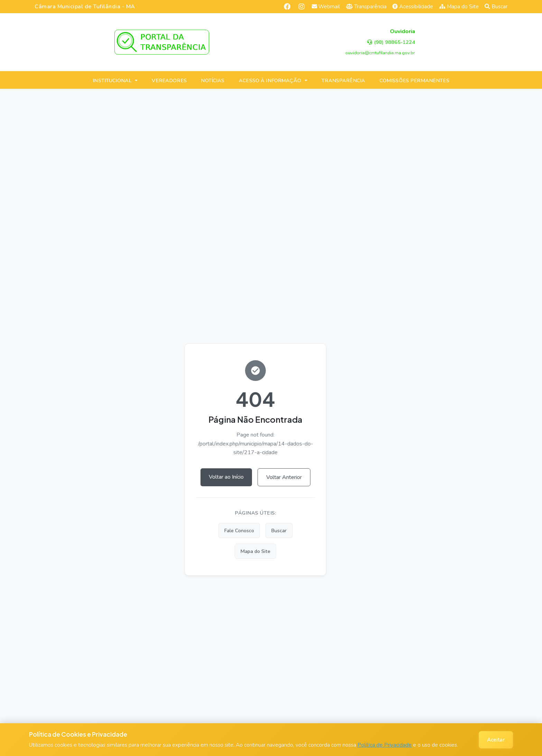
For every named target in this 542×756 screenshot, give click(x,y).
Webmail (326, 7)
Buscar (496, 7)
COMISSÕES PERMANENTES (414, 80)
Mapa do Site (459, 7)
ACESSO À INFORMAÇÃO (270, 80)
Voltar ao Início (226, 477)
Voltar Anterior (284, 477)
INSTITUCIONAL (112, 80)
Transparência (366, 7)
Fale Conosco (239, 530)
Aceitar (496, 740)
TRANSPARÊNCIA (343, 80)
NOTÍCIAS (213, 80)
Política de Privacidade (385, 745)
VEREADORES (169, 80)
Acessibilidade (413, 7)
